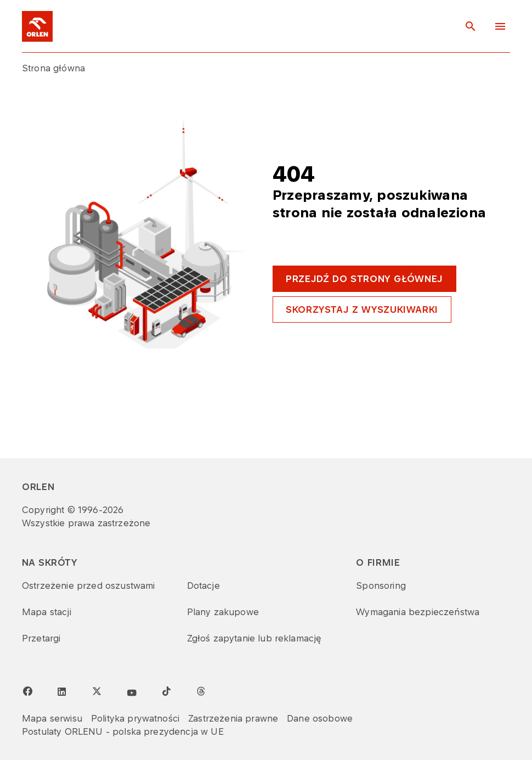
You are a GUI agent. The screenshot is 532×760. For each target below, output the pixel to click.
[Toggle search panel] (471, 26)
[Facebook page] (27, 691)
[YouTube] (132, 693)
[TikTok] (166, 691)
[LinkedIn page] (62, 692)
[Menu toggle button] (500, 26)
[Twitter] (97, 691)
